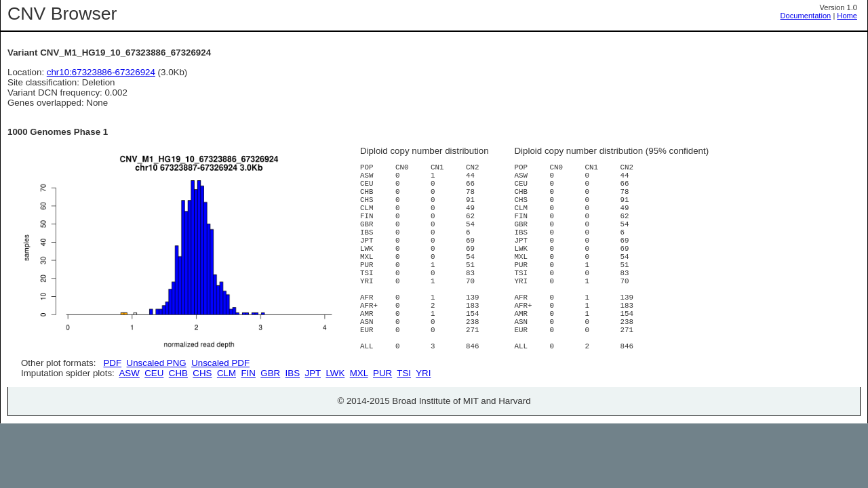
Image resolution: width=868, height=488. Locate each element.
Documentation (806, 16)
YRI (423, 421)
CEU (154, 421)
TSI (404, 421)
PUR (382, 421)
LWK (335, 421)
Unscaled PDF (220, 363)
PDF (112, 363)
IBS (293, 421)
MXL (359, 421)
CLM (226, 421)
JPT (313, 421)
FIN (248, 421)
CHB (178, 421)
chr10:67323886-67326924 (101, 72)
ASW (129, 421)
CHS (202, 421)
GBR (270, 421)
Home (847, 16)
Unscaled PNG (157, 363)
